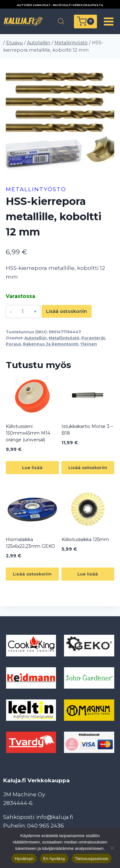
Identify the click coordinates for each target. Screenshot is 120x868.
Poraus (13, 344)
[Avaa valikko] (108, 21)
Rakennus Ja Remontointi (51, 344)
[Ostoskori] (85, 22)
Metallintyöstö (36, 189)
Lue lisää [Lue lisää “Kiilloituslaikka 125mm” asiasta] (88, 574)
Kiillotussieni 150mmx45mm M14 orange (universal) (28, 433)
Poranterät (93, 338)
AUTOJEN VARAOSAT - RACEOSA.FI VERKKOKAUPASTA (60, 5)
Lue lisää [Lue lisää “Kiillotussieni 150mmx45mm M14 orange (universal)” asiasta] (32, 467)
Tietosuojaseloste (92, 859)
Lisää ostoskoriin (67, 311)
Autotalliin (36, 338)
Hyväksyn (24, 859)
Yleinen (89, 344)
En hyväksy (54, 859)
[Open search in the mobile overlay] (61, 21)
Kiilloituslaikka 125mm (85, 539)
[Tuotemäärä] (23, 311)
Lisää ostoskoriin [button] (88, 467)
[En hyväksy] (112, 848)
